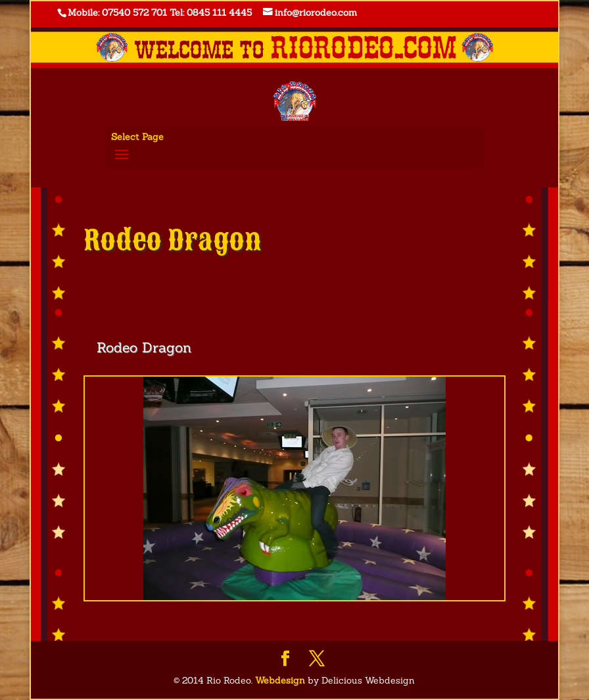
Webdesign (280, 680)
